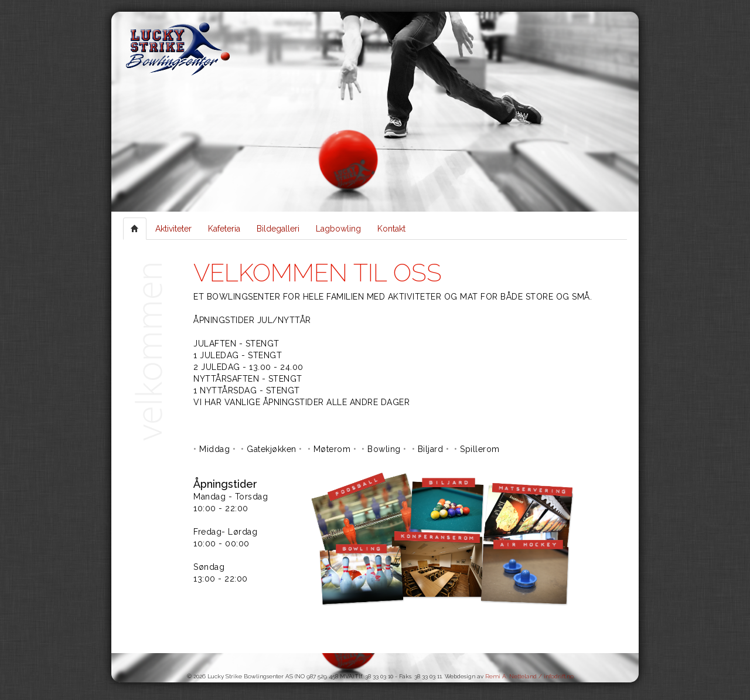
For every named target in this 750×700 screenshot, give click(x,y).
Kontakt (391, 229)
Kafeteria (224, 229)
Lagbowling (338, 229)
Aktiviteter (173, 229)
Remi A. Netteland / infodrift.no (529, 676)
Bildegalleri (278, 229)
